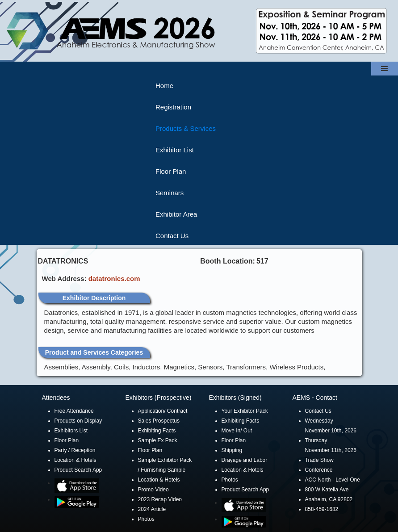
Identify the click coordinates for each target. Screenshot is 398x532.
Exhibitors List (71, 431)
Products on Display (78, 421)
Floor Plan (171, 171)
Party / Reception (75, 450)
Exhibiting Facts (157, 431)
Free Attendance (74, 411)
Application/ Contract (163, 411)
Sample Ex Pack (158, 440)
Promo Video (153, 490)
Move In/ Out (237, 431)
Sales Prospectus (159, 421)
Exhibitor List (175, 150)
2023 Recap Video (160, 499)
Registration (173, 107)
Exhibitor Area (176, 214)
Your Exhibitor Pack (245, 411)
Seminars (170, 193)
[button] (385, 69)
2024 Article (152, 509)
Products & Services (186, 128)
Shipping (232, 450)
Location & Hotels (75, 460)
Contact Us (172, 236)
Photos (146, 519)
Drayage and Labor (245, 460)
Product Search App (78, 470)
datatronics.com (114, 279)
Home (164, 86)
